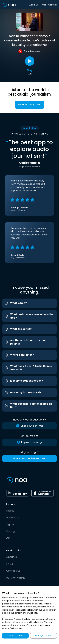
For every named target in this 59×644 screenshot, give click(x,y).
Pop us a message (30, 442)
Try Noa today (30, 105)
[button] (29, 303)
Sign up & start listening (30, 458)
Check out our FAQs (30, 426)
